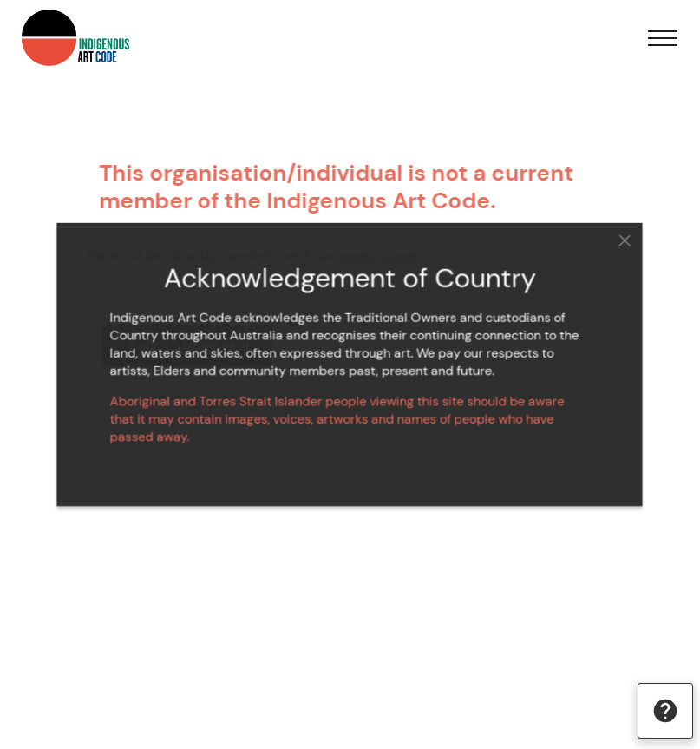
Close (616, 244)
